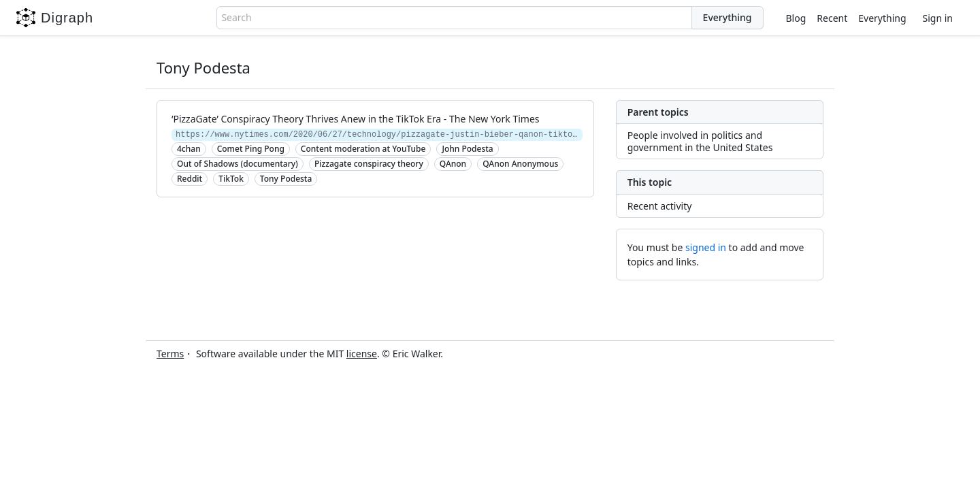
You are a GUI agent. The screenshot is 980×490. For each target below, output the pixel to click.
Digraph (55, 18)
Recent (832, 18)
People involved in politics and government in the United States (700, 141)
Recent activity (660, 206)
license (362, 354)
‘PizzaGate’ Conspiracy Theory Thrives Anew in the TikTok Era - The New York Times (356, 119)
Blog (796, 18)
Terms (170, 354)
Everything (882, 18)
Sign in (938, 18)
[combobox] (454, 18)
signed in (706, 247)
